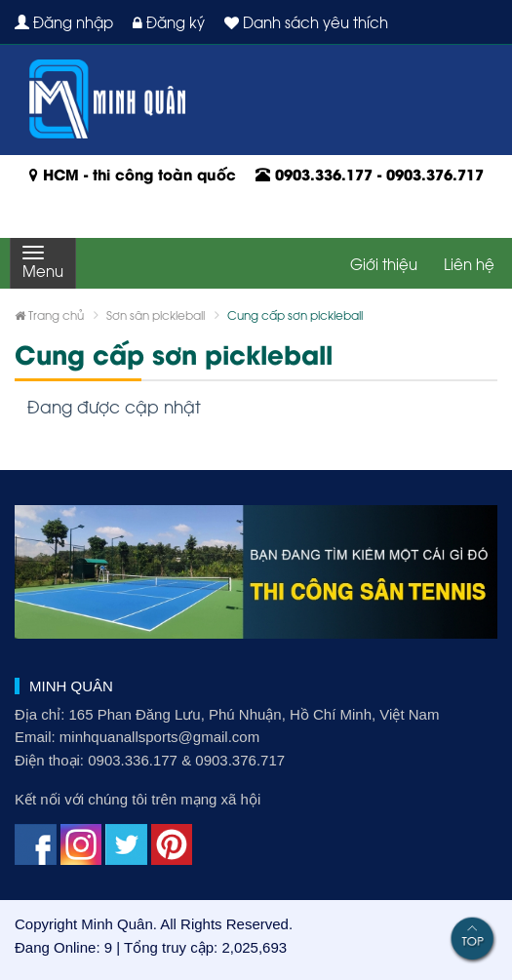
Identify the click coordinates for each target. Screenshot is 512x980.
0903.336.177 (324, 174)
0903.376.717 (435, 174)
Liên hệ (469, 263)
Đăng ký (169, 21)
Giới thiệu (384, 263)
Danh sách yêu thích (306, 21)
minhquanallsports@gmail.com (159, 737)
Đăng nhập (64, 21)
